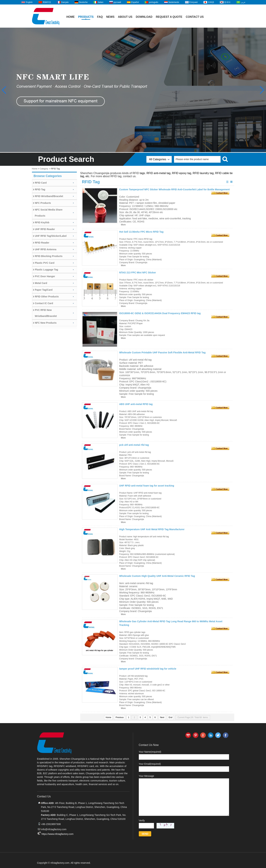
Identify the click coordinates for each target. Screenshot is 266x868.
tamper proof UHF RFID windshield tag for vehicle (148, 669)
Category (44, 169)
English (29, 2)
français (65, 2)
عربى (243, 2)
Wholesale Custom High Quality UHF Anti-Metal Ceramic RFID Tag (157, 576)
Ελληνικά (194, 2)
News (110, 17)
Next (162, 717)
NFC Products (43, 203)
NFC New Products (46, 323)
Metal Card (41, 283)
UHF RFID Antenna (46, 249)
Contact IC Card (44, 303)
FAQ (100, 17)
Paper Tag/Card (44, 290)
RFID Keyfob (42, 222)
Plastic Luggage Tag (47, 270)
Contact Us (195, 17)
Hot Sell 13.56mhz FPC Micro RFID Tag (141, 232)
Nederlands (174, 2)
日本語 (211, 2)
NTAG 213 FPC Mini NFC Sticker (138, 273)
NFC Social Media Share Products (49, 213)
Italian (101, 2)
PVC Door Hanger (45, 276)
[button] (262, 90)
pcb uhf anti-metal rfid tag (134, 445)
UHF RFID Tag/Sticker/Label (51, 236)
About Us (125, 17)
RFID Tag (40, 189)
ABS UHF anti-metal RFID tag (136, 404)
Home (71, 17)
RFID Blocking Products (49, 256)
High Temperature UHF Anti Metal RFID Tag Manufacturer (152, 529)
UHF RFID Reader (45, 229)
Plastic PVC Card (45, 263)
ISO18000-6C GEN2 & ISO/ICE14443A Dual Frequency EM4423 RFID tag (160, 313)
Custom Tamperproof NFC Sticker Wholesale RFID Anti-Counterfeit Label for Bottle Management (175, 189)
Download (144, 17)
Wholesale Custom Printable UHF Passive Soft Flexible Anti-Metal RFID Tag (162, 352)
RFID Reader (42, 243)
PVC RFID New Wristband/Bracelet (46, 313)
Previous (120, 717)
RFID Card (41, 183)
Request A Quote (169, 17)
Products (86, 17)
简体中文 (47, 2)
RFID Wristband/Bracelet (49, 196)
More (123, 225)
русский (117, 2)
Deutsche (83, 2)
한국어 (227, 2)
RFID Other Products (47, 297)
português (154, 2)
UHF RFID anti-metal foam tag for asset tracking (147, 486)
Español (135, 2)
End (170, 717)
